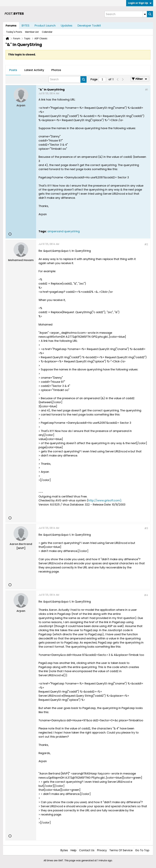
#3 (146, 528)
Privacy (102, 850)
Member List (32, 32)
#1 (146, 90)
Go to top (142, 850)
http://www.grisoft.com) (105, 500)
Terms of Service (121, 850)
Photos (56, 70)
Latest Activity (34, 70)
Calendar (47, 32)
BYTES (26, 26)
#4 (146, 595)
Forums (11, 26)
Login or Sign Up (140, 3)
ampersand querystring (64, 231)
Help (74, 850)
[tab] (13, 70)
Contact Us (87, 850)
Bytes (64, 850)
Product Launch (45, 26)
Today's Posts (14, 32)
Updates (67, 26)
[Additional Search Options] (145, 14)
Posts (13, 70)
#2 (146, 244)
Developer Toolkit (89, 26)
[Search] (126, 14)
